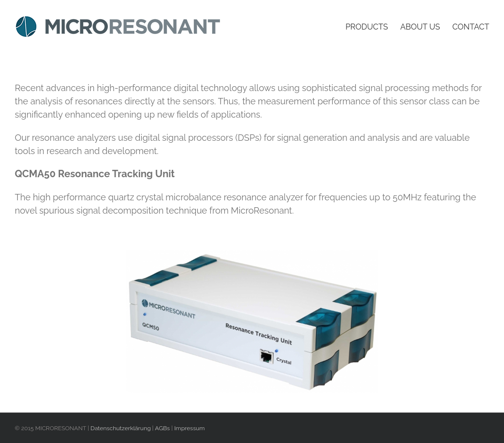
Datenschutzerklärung (121, 428)
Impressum (189, 428)
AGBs (162, 428)
